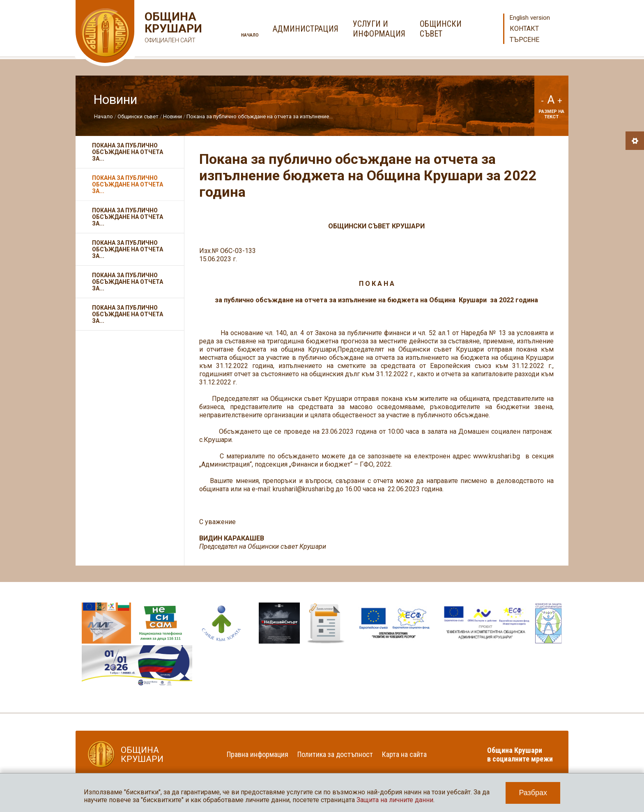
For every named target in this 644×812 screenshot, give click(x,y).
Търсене (524, 40)
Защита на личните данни (395, 800)
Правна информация (258, 754)
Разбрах (533, 793)
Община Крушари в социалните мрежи (520, 754)
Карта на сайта (404, 754)
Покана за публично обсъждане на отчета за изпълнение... (260, 116)
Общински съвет (138, 116)
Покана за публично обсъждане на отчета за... (128, 152)
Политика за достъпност (335, 754)
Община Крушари (172, 29)
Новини (172, 116)
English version (530, 18)
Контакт (524, 29)
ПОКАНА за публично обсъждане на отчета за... (128, 314)
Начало (250, 35)
